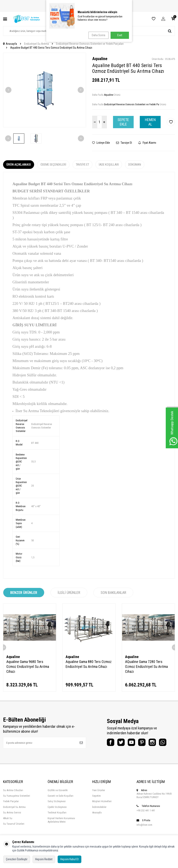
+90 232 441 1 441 (146, 820)
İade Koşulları (109, 165)
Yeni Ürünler (99, 800)
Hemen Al (150, 122)
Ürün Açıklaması (19, 165)
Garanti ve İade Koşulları (60, 806)
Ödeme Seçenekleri (53, 165)
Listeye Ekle (101, 143)
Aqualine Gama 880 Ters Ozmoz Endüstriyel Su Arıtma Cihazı (89, 664)
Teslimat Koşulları (57, 823)
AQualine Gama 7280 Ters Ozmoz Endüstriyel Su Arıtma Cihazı (146, 667)
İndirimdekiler (99, 817)
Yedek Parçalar (11, 811)
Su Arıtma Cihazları (13, 800)
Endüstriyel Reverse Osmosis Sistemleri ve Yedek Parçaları (90, 44)
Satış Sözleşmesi (57, 811)
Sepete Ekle (123, 122)
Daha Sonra (97, 35)
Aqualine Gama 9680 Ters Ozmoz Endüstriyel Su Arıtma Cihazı (28, 667)
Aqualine (100, 59)
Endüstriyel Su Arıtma (36, 44)
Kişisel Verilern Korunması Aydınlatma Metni (61, 830)
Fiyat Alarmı (147, 143)
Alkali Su (8, 828)
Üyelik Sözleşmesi (57, 817)
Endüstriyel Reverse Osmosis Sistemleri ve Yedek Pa (132, 104)
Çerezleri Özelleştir (17, 859)
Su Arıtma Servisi (12, 823)
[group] (45, 90)
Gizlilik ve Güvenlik (58, 800)
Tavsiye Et (124, 143)
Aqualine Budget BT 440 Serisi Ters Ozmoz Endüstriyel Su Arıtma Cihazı (51, 48)
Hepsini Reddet (44, 859)
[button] (8, 90)
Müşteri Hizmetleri (102, 811)
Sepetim (96, 806)
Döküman (135, 165)
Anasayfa (10, 44)
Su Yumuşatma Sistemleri (17, 806)
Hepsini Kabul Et (69, 859)
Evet (120, 35)
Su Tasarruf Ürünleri (14, 834)
